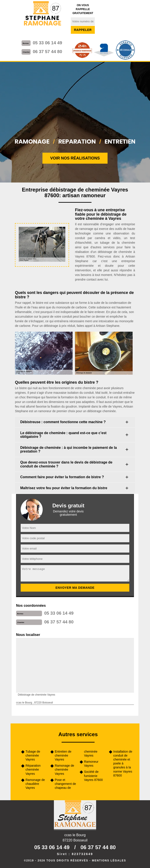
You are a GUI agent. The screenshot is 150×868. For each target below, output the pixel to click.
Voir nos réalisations (75, 158)
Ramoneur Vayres (91, 764)
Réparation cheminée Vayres (33, 770)
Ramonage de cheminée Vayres (64, 770)
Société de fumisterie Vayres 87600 (93, 776)
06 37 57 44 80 (47, 52)
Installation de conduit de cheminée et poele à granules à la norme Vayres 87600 (123, 763)
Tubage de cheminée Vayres (33, 755)
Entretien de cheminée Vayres (63, 755)
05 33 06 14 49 (47, 43)
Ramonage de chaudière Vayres (35, 784)
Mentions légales (109, 861)
